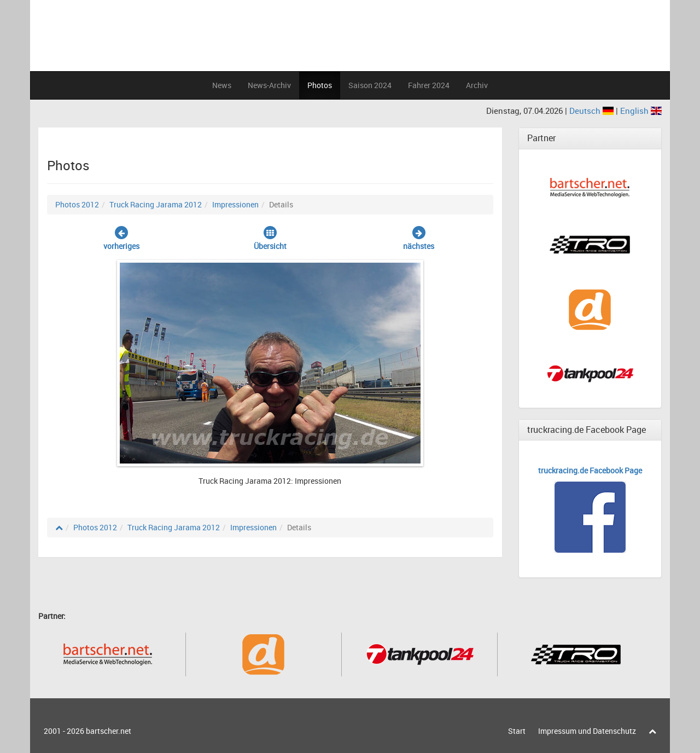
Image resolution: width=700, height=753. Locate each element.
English (641, 111)
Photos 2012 (77, 204)
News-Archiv (269, 85)
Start (517, 731)
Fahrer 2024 (429, 85)
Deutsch (593, 111)
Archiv (477, 85)
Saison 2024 (370, 85)
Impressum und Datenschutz (587, 731)
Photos (320, 85)
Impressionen (235, 204)
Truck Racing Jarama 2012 (156, 204)
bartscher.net (109, 731)
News (222, 85)
